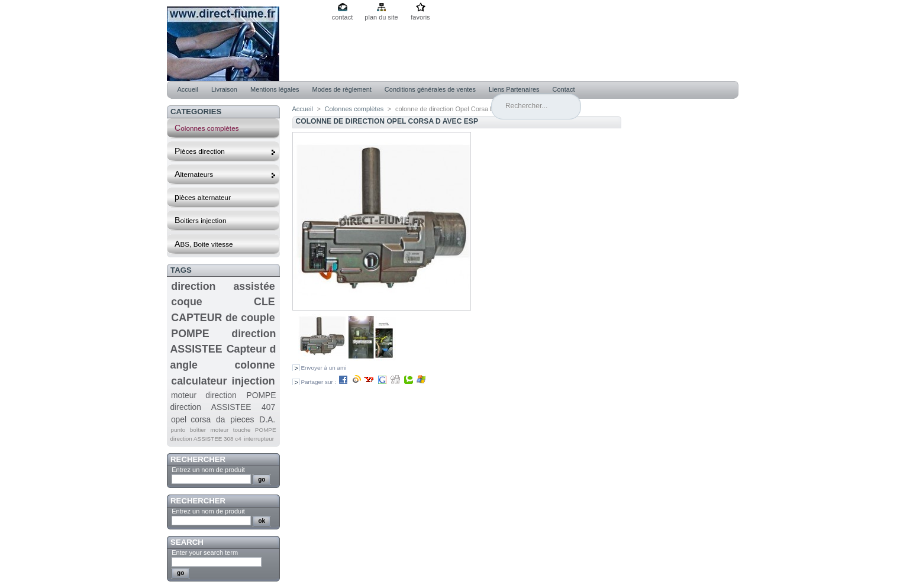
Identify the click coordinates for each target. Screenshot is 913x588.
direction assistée (223, 286)
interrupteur (259, 439)
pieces (242, 419)
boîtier (198, 430)
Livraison (224, 89)
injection (253, 381)
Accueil (188, 89)
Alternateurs (226, 175)
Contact (564, 89)
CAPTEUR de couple (223, 318)
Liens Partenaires (514, 89)
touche (242, 430)
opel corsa (191, 419)
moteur (220, 430)
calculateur (199, 381)
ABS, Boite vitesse (204, 244)
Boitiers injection (200, 220)
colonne (254, 365)
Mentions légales (275, 89)
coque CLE (223, 302)
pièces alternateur (203, 197)
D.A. (267, 419)
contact (342, 17)
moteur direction (204, 395)
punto (178, 430)
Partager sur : (364, 382)
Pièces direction (226, 151)
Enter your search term (205, 553)
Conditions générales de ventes (430, 89)
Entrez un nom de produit (208, 470)
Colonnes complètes (207, 128)
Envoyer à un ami (324, 368)
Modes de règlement (342, 89)
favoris (420, 17)
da (220, 419)
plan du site (381, 17)
